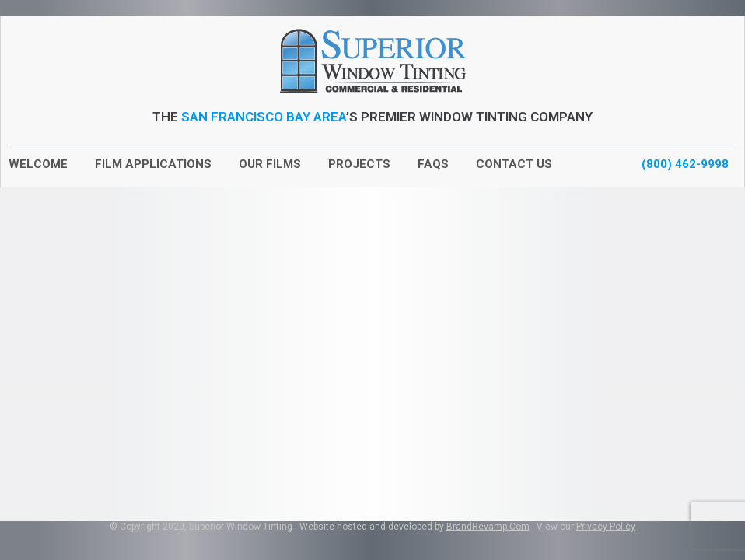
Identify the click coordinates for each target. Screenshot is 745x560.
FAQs (433, 164)
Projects (359, 164)
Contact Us (514, 164)
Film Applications (153, 164)
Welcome (38, 164)
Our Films (270, 164)
